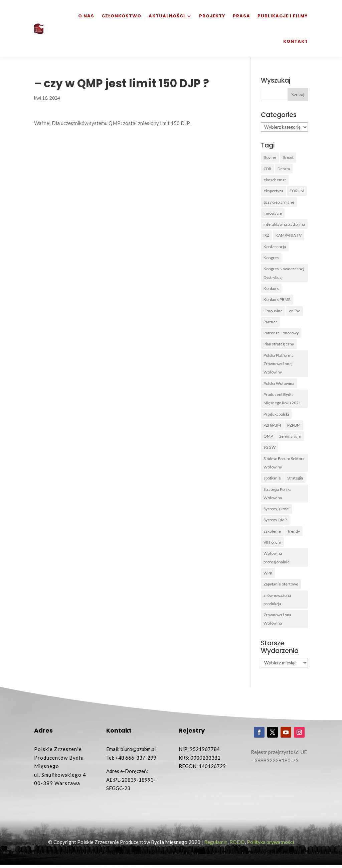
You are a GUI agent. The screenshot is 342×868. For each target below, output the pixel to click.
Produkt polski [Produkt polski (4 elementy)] (276, 415)
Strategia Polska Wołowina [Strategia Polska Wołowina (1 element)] (278, 496)
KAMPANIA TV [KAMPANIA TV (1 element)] (289, 236)
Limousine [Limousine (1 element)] (273, 311)
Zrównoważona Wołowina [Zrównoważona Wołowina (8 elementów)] (277, 622)
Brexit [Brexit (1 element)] (288, 157)
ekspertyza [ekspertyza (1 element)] (273, 191)
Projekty (212, 16)
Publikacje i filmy (283, 16)
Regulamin (216, 845)
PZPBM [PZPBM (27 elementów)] (294, 427)
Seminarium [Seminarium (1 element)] (290, 438)
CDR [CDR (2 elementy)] (267, 169)
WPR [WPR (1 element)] (268, 576)
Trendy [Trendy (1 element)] (294, 533)
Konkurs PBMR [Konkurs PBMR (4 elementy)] (277, 300)
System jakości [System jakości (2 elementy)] (277, 511)
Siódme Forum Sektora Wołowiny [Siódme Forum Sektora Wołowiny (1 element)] (284, 465)
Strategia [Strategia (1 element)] (295, 480)
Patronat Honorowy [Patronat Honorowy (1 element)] (281, 334)
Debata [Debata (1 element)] (284, 169)
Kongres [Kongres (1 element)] (271, 258)
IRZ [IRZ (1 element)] (266, 236)
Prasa (241, 16)
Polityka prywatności (270, 845)
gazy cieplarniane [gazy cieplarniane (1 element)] (279, 202)
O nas (86, 16)
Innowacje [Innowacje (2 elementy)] (273, 213)
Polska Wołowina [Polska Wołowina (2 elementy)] (279, 385)
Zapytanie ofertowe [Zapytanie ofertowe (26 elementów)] (281, 587)
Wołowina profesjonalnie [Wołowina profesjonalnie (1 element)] (277, 560)
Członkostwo (121, 16)
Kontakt (296, 41)
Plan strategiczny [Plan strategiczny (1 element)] (279, 345)
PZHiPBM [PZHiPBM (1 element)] (272, 427)
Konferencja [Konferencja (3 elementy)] (275, 247)
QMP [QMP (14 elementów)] (268, 438)
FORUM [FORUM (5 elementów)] (297, 191)
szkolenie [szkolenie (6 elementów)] (272, 533)
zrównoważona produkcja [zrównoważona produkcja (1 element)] (277, 602)
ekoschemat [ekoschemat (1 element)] (275, 180)
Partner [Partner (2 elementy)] (270, 323)
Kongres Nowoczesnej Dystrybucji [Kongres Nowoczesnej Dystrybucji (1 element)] (284, 274)
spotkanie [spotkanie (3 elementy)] (272, 480)
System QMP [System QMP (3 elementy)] (275, 522)
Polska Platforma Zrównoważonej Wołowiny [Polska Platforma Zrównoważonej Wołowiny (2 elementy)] (279, 365)
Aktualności (167, 16)
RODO (237, 845)
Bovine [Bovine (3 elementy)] (270, 157)
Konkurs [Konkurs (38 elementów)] (271, 289)
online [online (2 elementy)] (295, 311)
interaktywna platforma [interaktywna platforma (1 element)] (284, 225)
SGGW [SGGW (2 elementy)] (270, 449)
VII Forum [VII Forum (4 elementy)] (272, 545)
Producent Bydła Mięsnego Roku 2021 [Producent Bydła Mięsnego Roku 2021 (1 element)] (282, 400)
